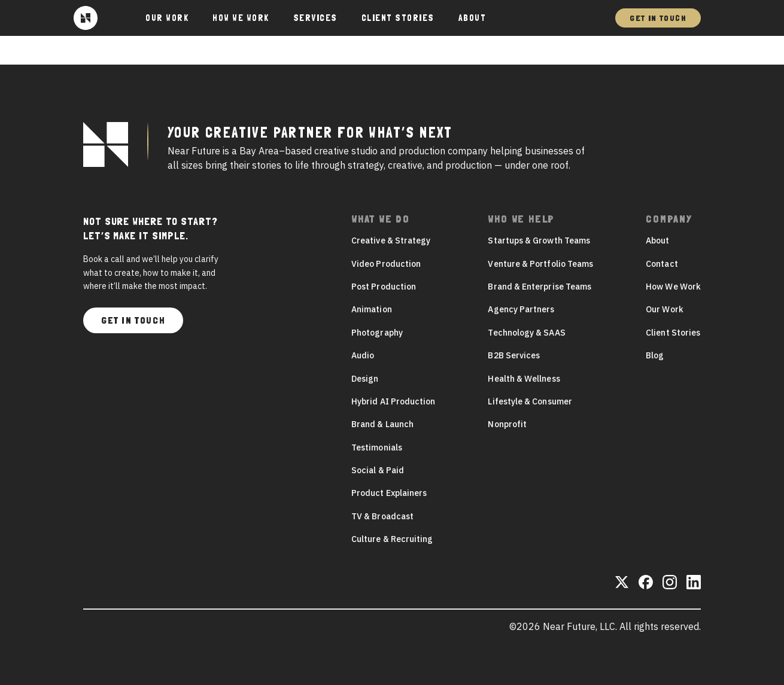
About (472, 18)
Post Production (384, 287)
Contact (662, 264)
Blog (655, 355)
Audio (363, 355)
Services (315, 18)
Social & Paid (378, 470)
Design (365, 379)
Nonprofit (507, 424)
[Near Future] (86, 18)
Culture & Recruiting (392, 539)
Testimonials (377, 447)
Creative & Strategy (391, 240)
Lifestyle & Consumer (530, 401)
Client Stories (398, 18)
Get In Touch (658, 18)
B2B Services (514, 355)
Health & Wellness (524, 379)
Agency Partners (521, 309)
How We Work (241, 18)
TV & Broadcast (382, 516)
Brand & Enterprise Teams (540, 287)
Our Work (167, 18)
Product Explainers (389, 493)
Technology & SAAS (526, 333)
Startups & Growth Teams (539, 240)
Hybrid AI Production (393, 401)
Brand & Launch (382, 424)
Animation (372, 309)
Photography (377, 333)
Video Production (386, 264)
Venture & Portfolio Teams (540, 264)
